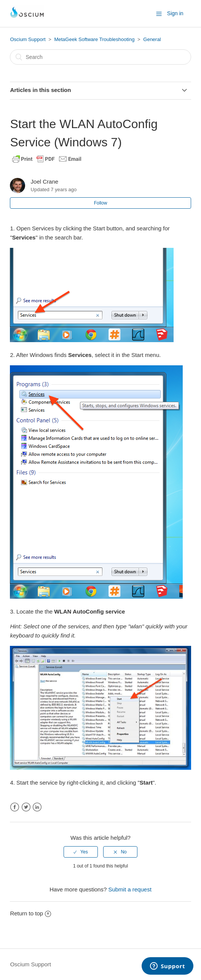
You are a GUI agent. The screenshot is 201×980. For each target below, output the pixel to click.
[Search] (100, 57)
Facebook (15, 807)
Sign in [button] (175, 13)
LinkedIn (37, 807)
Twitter (26, 807)
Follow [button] (101, 203)
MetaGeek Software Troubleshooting (94, 39)
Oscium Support (28, 39)
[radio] (81, 852)
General (152, 39)
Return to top (30, 913)
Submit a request (130, 889)
